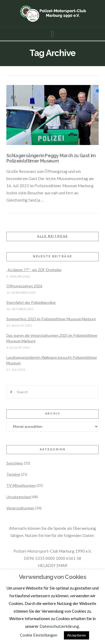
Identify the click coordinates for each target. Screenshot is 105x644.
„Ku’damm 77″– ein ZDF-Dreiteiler (34, 270)
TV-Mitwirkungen (21, 485)
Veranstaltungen (20, 508)
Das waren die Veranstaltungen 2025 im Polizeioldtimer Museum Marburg (52, 338)
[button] (53, 34)
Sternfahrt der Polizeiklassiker (31, 302)
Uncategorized (19, 497)
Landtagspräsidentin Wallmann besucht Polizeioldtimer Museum (52, 360)
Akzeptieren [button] (76, 635)
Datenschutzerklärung (59, 626)
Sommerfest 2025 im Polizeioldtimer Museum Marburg (51, 319)
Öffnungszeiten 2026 (24, 286)
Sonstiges (15, 463)
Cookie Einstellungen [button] (39, 635)
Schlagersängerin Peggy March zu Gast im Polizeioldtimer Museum (51, 158)
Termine (13, 474)
